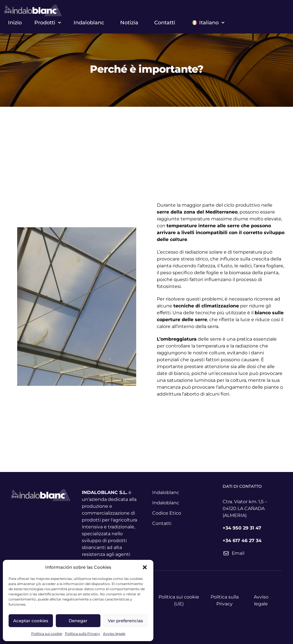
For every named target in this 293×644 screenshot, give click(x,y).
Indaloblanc (89, 23)
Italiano (208, 23)
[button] (145, 567)
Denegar (78, 621)
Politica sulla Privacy (83, 634)
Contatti (165, 23)
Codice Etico (167, 513)
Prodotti (48, 23)
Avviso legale (114, 634)
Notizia (129, 23)
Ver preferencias (125, 621)
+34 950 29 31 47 (242, 528)
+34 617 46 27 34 (242, 541)
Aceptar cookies (31, 621)
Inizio (15, 23)
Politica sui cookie (47, 634)
